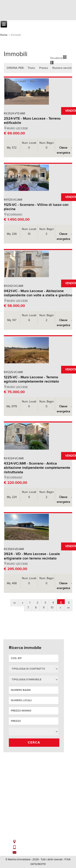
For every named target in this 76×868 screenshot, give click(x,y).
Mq (32, 81)
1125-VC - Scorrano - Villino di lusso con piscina (36, 207)
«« (14, 603)
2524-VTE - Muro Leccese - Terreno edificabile (32, 121)
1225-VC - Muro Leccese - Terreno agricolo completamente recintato (31, 380)
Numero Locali (17, 81)
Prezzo (44, 68)
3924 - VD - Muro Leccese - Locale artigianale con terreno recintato (32, 556)
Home (4, 35)
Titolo (31, 68)
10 (52, 608)
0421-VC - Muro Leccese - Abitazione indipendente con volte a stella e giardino (38, 293)
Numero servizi (62, 68)
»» (68, 608)
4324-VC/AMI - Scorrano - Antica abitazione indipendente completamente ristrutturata (37, 468)
